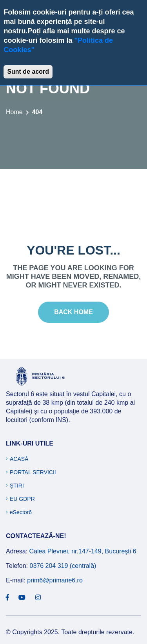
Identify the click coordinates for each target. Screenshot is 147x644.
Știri (17, 486)
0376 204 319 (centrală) (63, 566)
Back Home (73, 312)
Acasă (19, 459)
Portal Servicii (33, 472)
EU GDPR (22, 499)
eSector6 (21, 512)
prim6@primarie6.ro (55, 580)
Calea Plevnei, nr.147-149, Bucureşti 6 (83, 551)
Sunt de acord (28, 72)
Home (14, 112)
